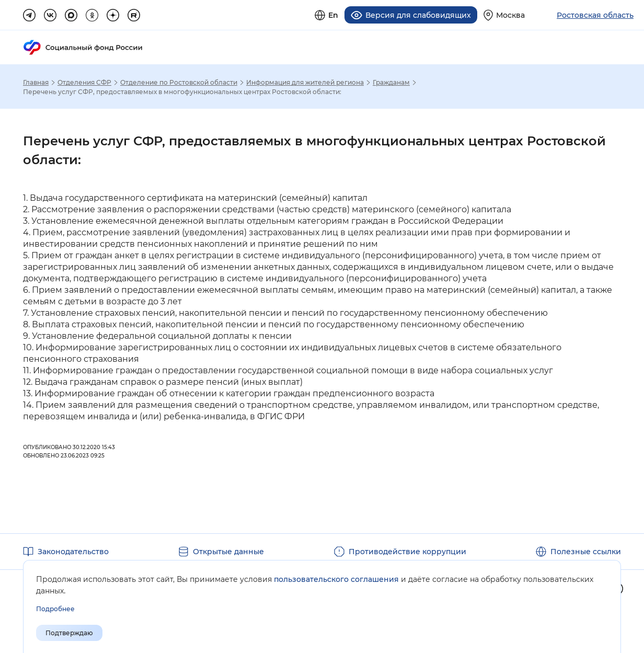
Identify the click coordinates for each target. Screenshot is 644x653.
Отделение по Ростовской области (179, 83)
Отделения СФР (84, 83)
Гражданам (391, 83)
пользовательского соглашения (336, 579)
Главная (36, 83)
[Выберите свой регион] (504, 15)
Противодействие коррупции (407, 552)
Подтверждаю (69, 633)
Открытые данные (228, 552)
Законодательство (73, 552)
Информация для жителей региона (305, 83)
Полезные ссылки (586, 552)
